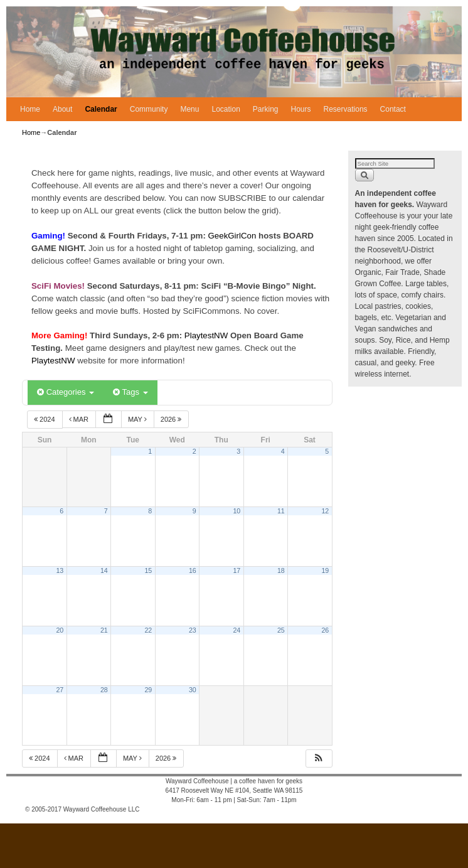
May (138, 419)
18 (281, 571)
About (62, 109)
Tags (130, 392)
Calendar (101, 109)
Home (30, 109)
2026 (172, 419)
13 (60, 571)
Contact (393, 109)
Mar (80, 419)
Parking (266, 109)
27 (60, 690)
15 (148, 571)
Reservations (346, 109)
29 (148, 690)
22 (148, 630)
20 (60, 630)
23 (193, 630)
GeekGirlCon (234, 236)
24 (237, 630)
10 (237, 511)
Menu (189, 109)
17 (237, 571)
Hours (301, 109)
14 (104, 571)
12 (325, 511)
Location (226, 109)
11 (281, 511)
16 (193, 571)
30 (193, 690)
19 (325, 571)
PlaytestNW (207, 335)
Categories (66, 392)
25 (281, 630)
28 (104, 690)
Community (149, 109)
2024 (45, 419)
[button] (319, 758)
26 (325, 630)
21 (104, 630)
